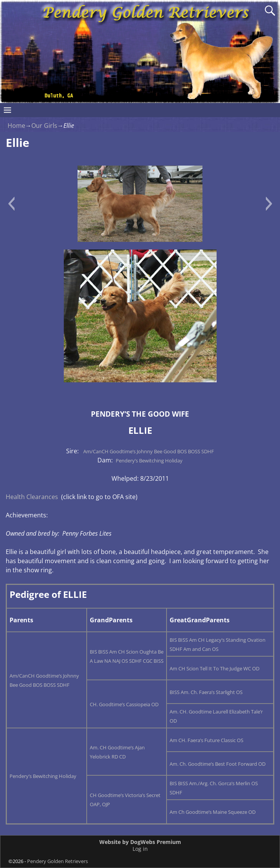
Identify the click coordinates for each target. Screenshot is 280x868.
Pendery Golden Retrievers (57, 861)
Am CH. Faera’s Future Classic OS (206, 740)
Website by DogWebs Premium (140, 842)
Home (16, 126)
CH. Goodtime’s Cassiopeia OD (124, 704)
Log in (140, 849)
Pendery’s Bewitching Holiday (149, 461)
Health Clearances (32, 497)
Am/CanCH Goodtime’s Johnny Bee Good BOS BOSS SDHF (149, 451)
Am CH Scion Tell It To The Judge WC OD (214, 668)
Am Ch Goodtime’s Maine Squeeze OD (213, 812)
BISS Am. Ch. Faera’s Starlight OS (206, 692)
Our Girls (44, 126)
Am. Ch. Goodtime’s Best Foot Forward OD (218, 764)
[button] (11, 204)
